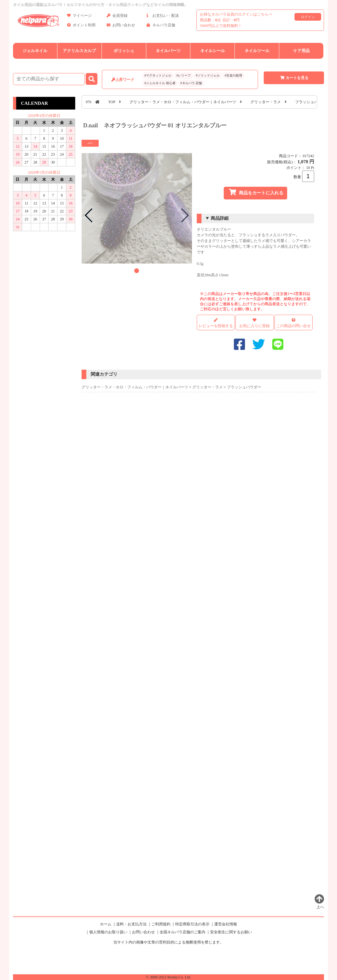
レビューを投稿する (216, 323)
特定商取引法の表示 (192, 924)
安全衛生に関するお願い (231, 932)
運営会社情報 (226, 924)
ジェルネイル (35, 51)
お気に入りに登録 (254, 326)
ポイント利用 (81, 26)
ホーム (106, 924)
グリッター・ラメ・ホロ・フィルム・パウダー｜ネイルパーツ (183, 102)
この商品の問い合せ (294, 326)
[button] (137, 271)
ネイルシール (213, 51)
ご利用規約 (161, 924)
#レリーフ (184, 75)
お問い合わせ (121, 26)
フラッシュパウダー (312, 102)
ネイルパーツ (168, 51)
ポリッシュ (124, 51)
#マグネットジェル (158, 75)
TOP (112, 102)
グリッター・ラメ (266, 102)
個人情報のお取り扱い (108, 932)
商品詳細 (220, 218)
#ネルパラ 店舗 (191, 83)
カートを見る (294, 78)
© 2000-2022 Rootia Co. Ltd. (168, 977)
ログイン (308, 17)
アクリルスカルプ (79, 51)
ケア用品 (301, 51)
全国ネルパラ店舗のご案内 (182, 932)
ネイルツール (257, 51)
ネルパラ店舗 (161, 26)
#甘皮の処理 (233, 75)
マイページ (79, 17)
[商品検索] (49, 79)
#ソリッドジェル (208, 75)
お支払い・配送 (163, 17)
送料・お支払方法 (131, 924)
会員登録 (117, 17)
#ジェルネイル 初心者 (160, 83)
